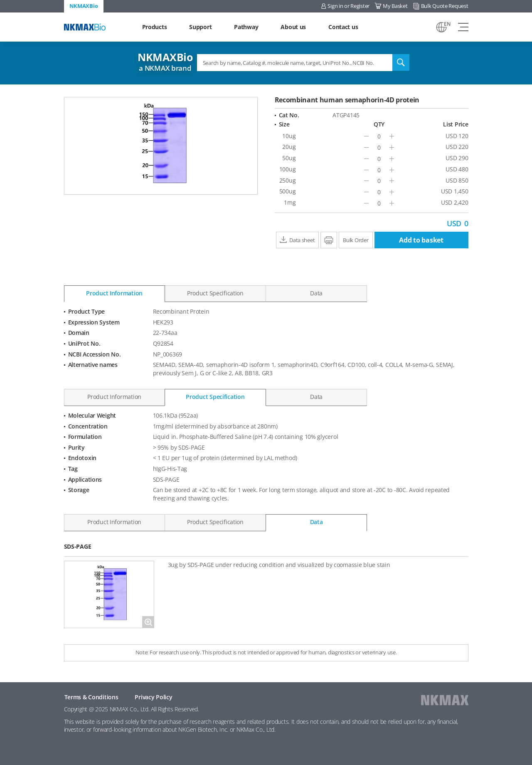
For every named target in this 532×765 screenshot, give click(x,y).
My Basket (395, 6)
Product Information (114, 293)
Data (316, 293)
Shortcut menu (0, 0)
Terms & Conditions (91, 697)
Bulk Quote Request (445, 6)
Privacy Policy (153, 697)
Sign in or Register (349, 6)
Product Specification (215, 293)
